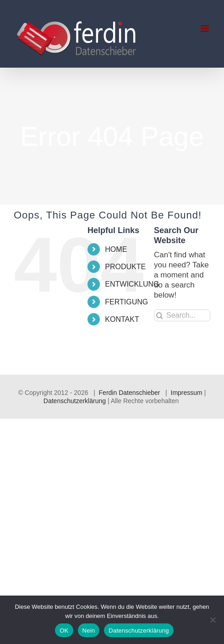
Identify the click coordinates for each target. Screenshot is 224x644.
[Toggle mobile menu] (205, 29)
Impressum (187, 393)
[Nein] (213, 620)
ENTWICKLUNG (132, 284)
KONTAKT (122, 319)
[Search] (160, 315)
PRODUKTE (125, 267)
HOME (116, 249)
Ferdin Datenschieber (130, 393)
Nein (89, 631)
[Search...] (182, 315)
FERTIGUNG (126, 302)
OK (64, 631)
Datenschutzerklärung (75, 401)
